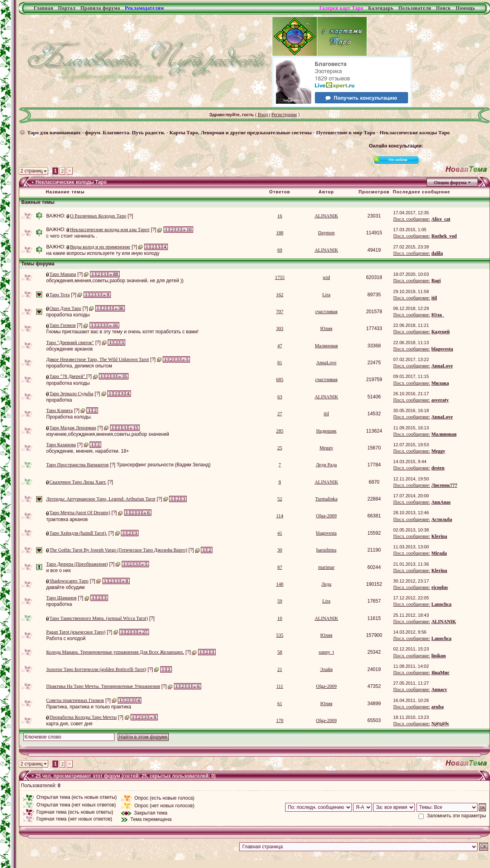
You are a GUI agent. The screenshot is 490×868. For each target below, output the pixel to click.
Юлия (326, 328)
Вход (263, 115)
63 (280, 397)
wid (326, 277)
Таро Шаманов (61, 598)
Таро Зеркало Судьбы (71, 394)
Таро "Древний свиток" (70, 343)
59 (280, 601)
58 (280, 652)
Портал (67, 8)
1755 (280, 277)
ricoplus (440, 587)
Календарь (381, 8)
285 (280, 431)
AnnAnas (441, 502)
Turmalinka (327, 499)
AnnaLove (326, 363)
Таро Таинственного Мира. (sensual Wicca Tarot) (99, 618)
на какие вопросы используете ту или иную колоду (103, 253)
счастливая (326, 312)
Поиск (443, 8)
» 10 (187, 230)
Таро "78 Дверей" (68, 376)
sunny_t (326, 652)
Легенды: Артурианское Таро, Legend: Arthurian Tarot (101, 499)
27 (280, 414)
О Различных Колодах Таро (98, 216)
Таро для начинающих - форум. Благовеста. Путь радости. (96, 132)
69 (280, 250)
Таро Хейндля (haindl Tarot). (78, 533)
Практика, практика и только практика (89, 707)
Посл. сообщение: (412, 219)
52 (280, 499)
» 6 (147, 513)
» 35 (123, 376)
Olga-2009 (326, 516)
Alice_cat (441, 219)
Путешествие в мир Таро (346, 132)
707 (280, 312)
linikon (439, 656)
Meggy (326, 448)
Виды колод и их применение (100, 247)
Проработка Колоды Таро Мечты (83, 717)
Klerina (439, 536)
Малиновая (326, 346)
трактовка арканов (67, 519)
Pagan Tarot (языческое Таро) (76, 632)
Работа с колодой (66, 638)
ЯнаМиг (440, 673)
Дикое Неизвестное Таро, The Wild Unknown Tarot (98, 359)
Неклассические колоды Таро (415, 132)
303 (280, 328)
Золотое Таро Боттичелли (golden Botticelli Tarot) (96, 669)
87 (280, 567)
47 (280, 346)
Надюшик (326, 431)
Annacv (439, 689)
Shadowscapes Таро (69, 581)
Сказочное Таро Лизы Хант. (78, 482)
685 (280, 380)
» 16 (113, 325)
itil (434, 298)
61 (280, 704)
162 (280, 295)
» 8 (125, 581)
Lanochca (441, 604)
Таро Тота (59, 295)
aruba (438, 707)
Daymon (326, 233)
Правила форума (100, 8)
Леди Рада (326, 465)
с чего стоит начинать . (72, 236)
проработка (59, 400)
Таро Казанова (61, 445)
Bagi (436, 281)
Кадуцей (441, 332)
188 (280, 233)
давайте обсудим (65, 587)
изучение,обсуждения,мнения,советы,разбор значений (108, 434)
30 (280, 550)
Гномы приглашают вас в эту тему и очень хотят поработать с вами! (122, 332)
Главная (43, 8)
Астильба (442, 519)
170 (280, 720)
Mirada (439, 553)
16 (280, 216)
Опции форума (450, 183)
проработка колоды (68, 315)
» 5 (185, 359)
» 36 (119, 308)
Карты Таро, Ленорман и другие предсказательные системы (241, 132)
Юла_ (438, 315)
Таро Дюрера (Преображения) (77, 564)
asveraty (440, 400)
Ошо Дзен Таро (65, 308)
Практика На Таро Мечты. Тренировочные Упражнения (103, 686)
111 (280, 686)
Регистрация (284, 115)
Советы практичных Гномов (75, 700)
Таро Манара (63, 274)
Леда (326, 584)
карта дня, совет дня (69, 724)
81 (280, 363)
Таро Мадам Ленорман (73, 428)
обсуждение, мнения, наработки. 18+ (88, 451)
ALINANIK (326, 216)
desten (438, 468)
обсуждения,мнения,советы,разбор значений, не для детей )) (115, 281)
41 (280, 533)
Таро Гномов (62, 325)
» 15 (134, 428)
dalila (437, 253)
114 (280, 516)
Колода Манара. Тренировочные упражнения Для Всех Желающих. (115, 652)
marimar (326, 567)
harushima (326, 550)
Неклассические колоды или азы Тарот (110, 230)
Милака (440, 383)
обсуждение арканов (69, 349)
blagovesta (442, 349)
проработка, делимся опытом (79, 366)
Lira (326, 295)
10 (280, 618)
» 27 (143, 632)
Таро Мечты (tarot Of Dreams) (80, 513)
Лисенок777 (444, 485)
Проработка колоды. (69, 417)
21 (280, 669)
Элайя (326, 669)
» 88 (114, 274)
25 (280, 448)
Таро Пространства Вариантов (77, 465)
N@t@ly (440, 724)
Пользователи (415, 8)
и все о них (59, 570)
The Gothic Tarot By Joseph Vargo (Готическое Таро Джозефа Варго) (118, 550)
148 (280, 584)
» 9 (106, 295)
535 (280, 635)
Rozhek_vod (444, 236)
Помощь (465, 8)
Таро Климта (59, 410)
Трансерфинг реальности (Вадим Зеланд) (163, 465)
